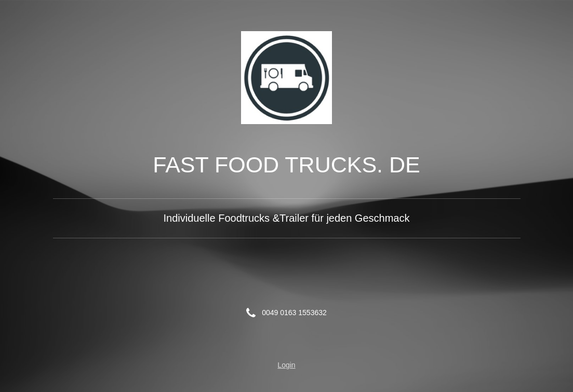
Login (286, 365)
